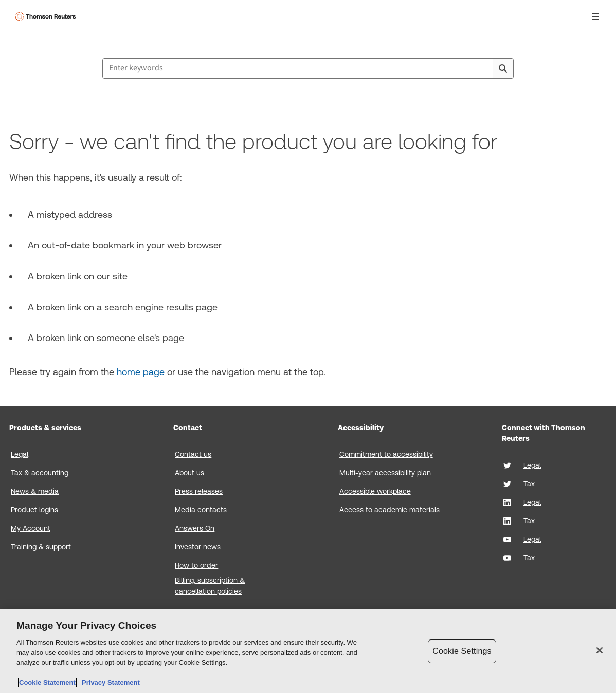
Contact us (193, 454)
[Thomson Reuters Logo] (47, 16)
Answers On (195, 528)
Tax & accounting (40, 473)
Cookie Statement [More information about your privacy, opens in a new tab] (47, 682)
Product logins (34, 510)
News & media (35, 491)
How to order (196, 565)
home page (141, 372)
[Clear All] (483, 68)
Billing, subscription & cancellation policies (210, 586)
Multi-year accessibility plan (385, 473)
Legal (20, 454)
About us (189, 473)
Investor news (198, 547)
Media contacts (201, 510)
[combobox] (308, 68)
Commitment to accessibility (386, 454)
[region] (308, 651)
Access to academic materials (389, 510)
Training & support (41, 547)
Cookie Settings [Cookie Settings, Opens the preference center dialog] (462, 651)
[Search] (503, 68)
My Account (31, 528)
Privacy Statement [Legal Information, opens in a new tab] (109, 682)
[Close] (600, 650)
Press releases (199, 491)
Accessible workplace (375, 491)
